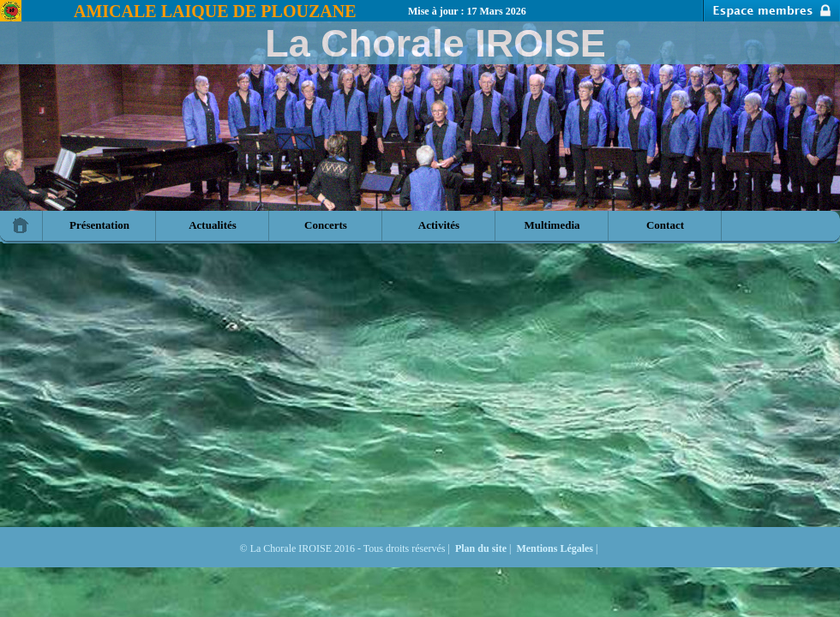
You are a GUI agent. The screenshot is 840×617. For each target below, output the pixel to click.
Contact (665, 225)
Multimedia (552, 225)
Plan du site (481, 548)
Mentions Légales (555, 548)
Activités (439, 225)
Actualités (213, 225)
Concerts (326, 225)
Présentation (99, 225)
